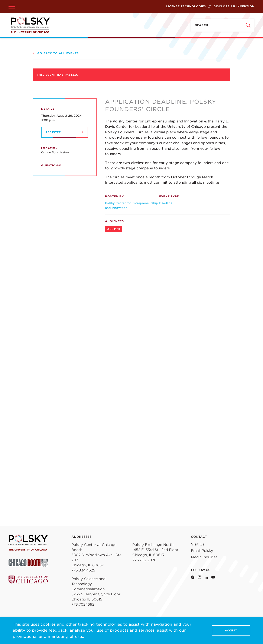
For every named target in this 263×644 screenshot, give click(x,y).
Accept (231, 631)
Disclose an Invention (234, 6)
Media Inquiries (204, 557)
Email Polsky (202, 551)
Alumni (114, 229)
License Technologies (186, 6)
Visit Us (198, 544)
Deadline (166, 203)
